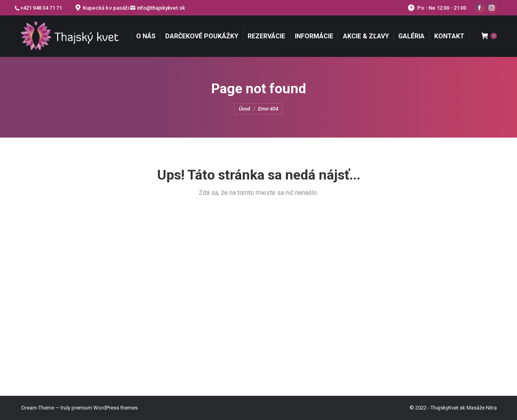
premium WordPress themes (105, 408)
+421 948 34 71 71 (41, 8)
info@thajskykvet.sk (161, 8)
